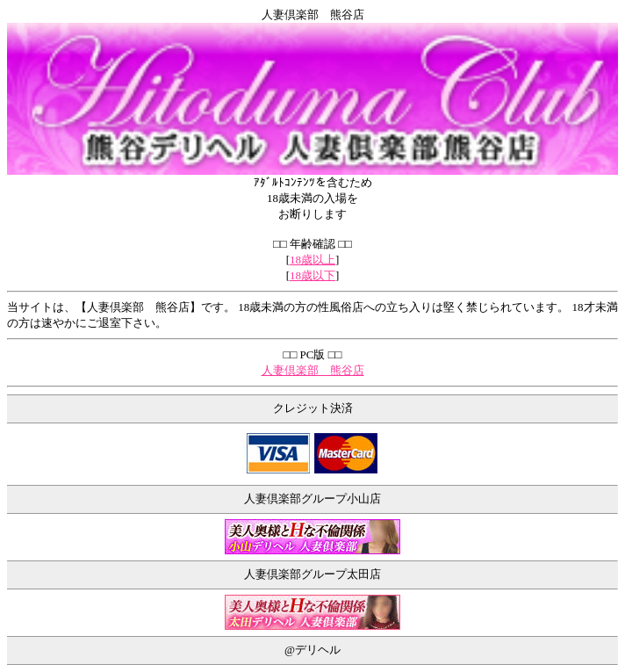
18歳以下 (312, 275)
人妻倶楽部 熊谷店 (313, 370)
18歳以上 (312, 260)
